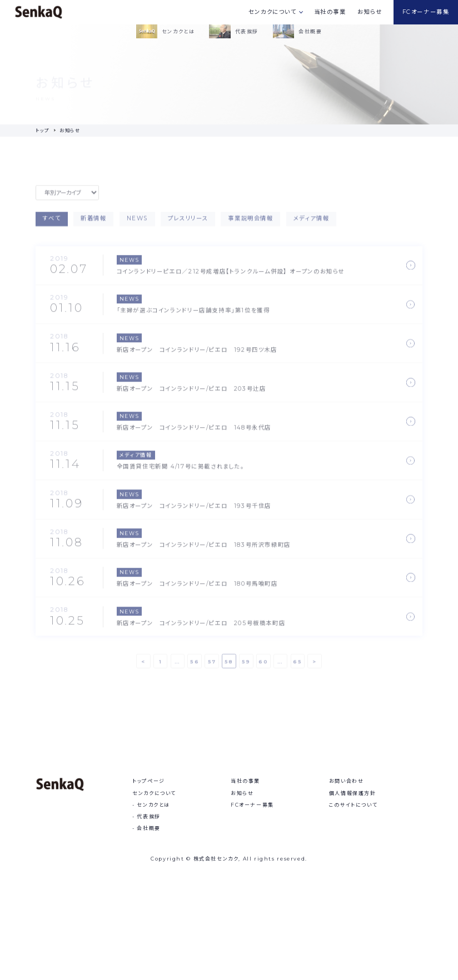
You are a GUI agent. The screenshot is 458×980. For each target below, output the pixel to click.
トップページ (149, 869)
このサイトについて (353, 892)
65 (297, 666)
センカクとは (153, 892)
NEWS (137, 224)
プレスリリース (188, 224)
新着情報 (93, 224)
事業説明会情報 (250, 224)
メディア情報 (312, 224)
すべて (52, 224)
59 (246, 666)
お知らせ (370, 12)
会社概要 (148, 916)
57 (212, 666)
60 (263, 666)
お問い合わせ (347, 869)
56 (195, 666)
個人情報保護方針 (353, 881)
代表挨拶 (148, 904)
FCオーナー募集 (426, 12)
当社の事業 (330, 12)
